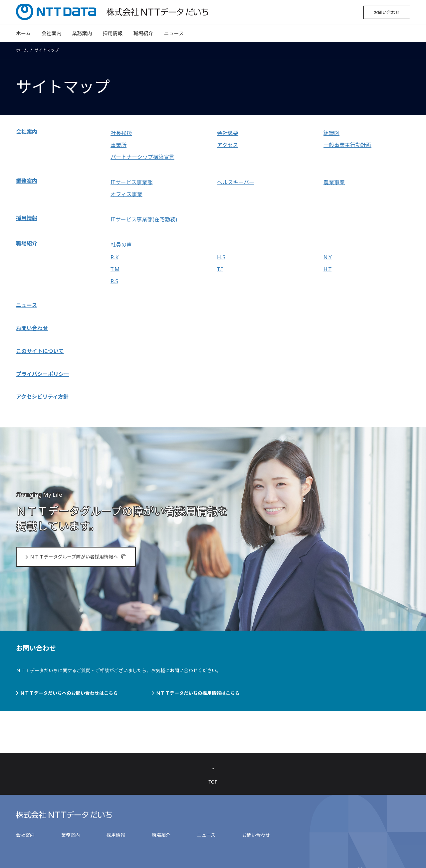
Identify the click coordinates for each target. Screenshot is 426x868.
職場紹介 (143, 33)
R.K (114, 257)
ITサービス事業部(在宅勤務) (144, 219)
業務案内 (82, 33)
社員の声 (121, 245)
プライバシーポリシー (43, 374)
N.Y (328, 257)
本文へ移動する (2, 1)
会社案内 (52, 33)
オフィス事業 (126, 194)
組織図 (331, 133)
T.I (220, 269)
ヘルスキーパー (236, 182)
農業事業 (334, 182)
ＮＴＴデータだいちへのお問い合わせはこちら (69, 693)
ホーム (23, 33)
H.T (327, 269)
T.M (115, 269)
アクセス (227, 145)
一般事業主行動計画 (347, 145)
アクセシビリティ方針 (42, 397)
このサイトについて (40, 351)
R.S (114, 281)
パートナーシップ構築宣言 (142, 157)
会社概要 (228, 133)
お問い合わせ (387, 12)
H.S (221, 257)
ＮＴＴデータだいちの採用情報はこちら (198, 693)
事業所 (118, 145)
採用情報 (113, 33)
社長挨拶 (121, 133)
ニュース (174, 33)
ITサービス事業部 (131, 182)
